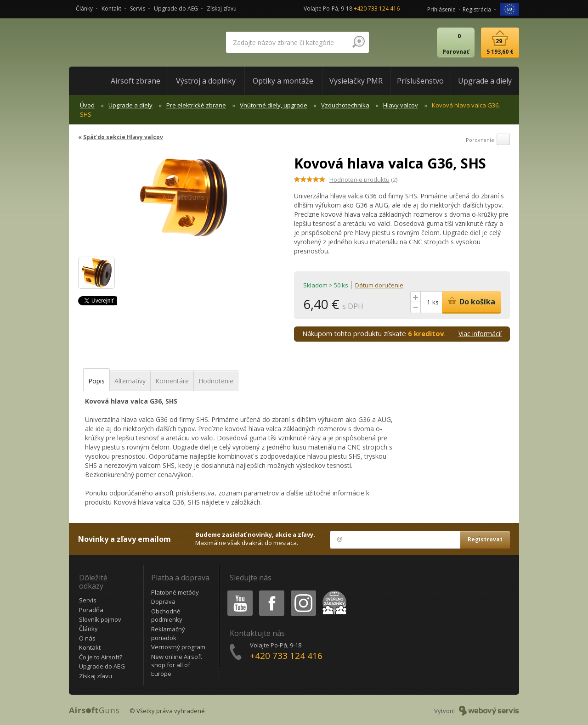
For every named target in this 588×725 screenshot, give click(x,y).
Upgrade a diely (130, 105)
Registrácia (477, 9)
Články (84, 8)
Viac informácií (480, 334)
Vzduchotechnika (345, 105)
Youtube (237, 592)
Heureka (333, 592)
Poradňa (91, 610)
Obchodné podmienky (167, 615)
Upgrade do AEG (176, 8)
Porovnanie (488, 140)
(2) (363, 180)
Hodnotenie (216, 381)
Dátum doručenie (379, 285)
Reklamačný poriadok (168, 633)
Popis (96, 381)
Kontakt (111, 8)
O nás (87, 638)
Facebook (271, 592)
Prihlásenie (441, 9)
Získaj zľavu (222, 8)
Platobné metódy (175, 592)
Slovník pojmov (100, 619)
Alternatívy (130, 381)
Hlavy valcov (401, 105)
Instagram (303, 592)
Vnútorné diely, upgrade (274, 105)
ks (435, 302)
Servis (138, 8)
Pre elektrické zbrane (196, 105)
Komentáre (172, 381)
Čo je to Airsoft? (101, 657)
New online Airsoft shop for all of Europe (177, 665)
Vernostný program (178, 647)
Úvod (87, 105)
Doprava (163, 601)
